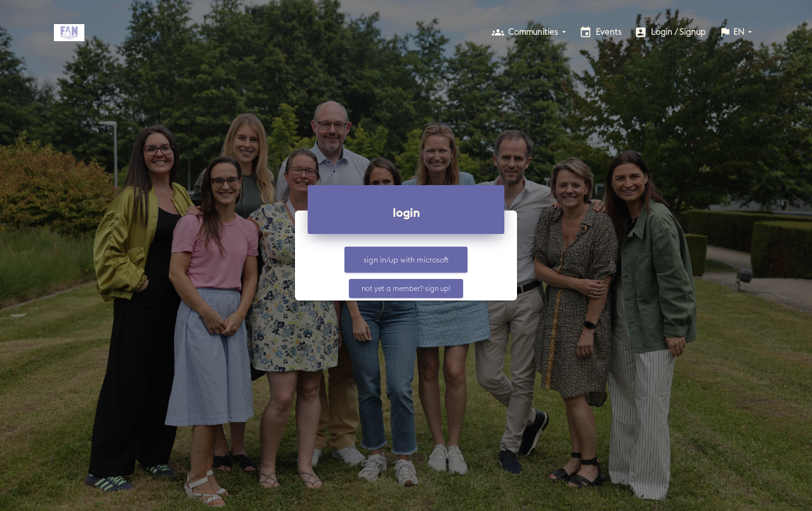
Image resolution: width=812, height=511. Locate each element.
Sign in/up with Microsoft (406, 260)
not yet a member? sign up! (406, 288)
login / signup (670, 32)
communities (529, 32)
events (600, 32)
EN (732, 32)
